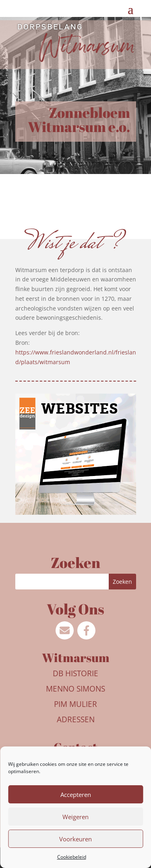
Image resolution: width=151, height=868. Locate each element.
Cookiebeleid (72, 857)
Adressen (76, 719)
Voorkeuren (75, 839)
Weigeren (75, 817)
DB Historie (75, 673)
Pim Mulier (75, 704)
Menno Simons (75, 689)
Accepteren (76, 795)
